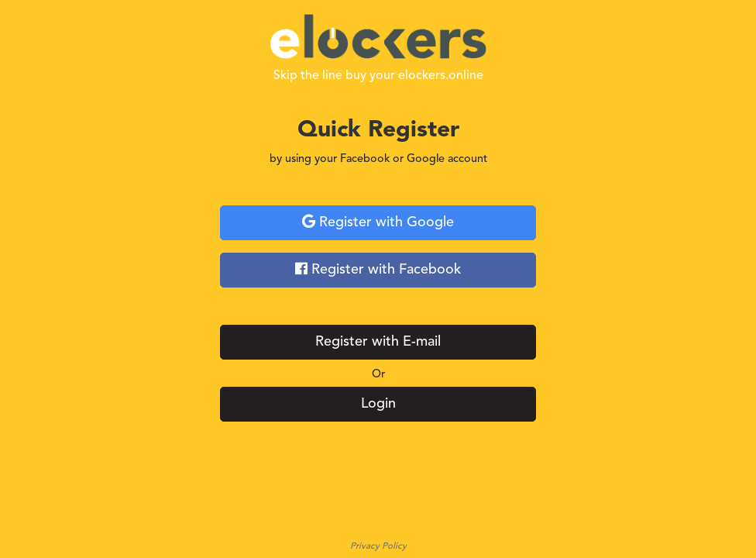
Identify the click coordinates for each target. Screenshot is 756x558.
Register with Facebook (378, 269)
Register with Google (378, 222)
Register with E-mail (378, 342)
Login (378, 404)
